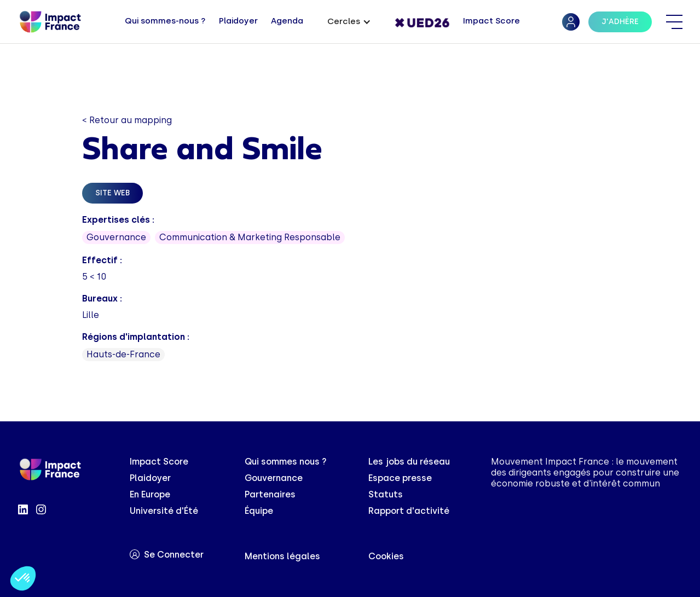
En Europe (150, 494)
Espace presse (400, 478)
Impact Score (159, 462)
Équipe (259, 511)
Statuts (386, 494)
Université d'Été (164, 511)
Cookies (386, 556)
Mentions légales (282, 556)
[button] (349, 22)
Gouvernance (274, 478)
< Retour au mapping (127, 120)
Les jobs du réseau (409, 462)
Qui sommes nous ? (286, 462)
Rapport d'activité (409, 511)
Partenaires (270, 494)
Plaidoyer (150, 478)
